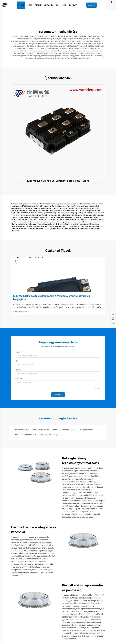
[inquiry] (113, 314)
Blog (58, 5)
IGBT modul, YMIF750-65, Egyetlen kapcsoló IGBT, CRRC (58, 181)
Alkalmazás (49, 5)
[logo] (5, 5)
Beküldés (58, 395)
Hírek (64, 5)
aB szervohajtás (86, 430)
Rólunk (29, 5)
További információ (20, 312)
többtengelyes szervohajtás (64, 430)
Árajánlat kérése (92, 6)
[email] (113, 323)
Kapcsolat (73, 5)
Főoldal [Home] (21, 5)
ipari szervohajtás (22, 430)
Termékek (38, 5)
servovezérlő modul (41, 430)
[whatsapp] (113, 319)
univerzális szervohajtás (50, 434)
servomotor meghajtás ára (25, 434)
